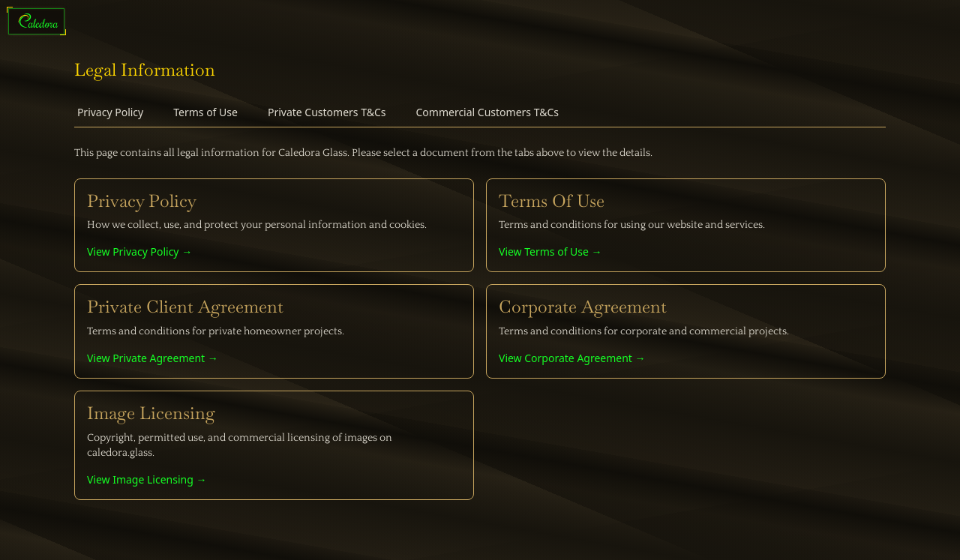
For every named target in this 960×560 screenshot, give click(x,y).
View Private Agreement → (153, 358)
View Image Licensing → (147, 479)
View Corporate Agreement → (572, 358)
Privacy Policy (110, 112)
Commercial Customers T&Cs (487, 112)
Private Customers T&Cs (327, 112)
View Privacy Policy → (139, 252)
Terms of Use (205, 112)
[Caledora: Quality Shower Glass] (38, 21)
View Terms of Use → (550, 252)
